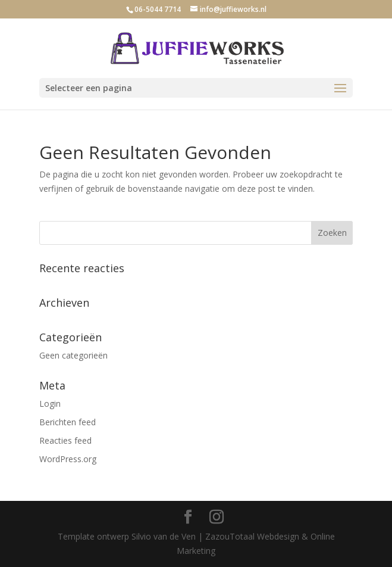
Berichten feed (68, 422)
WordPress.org (68, 459)
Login (50, 404)
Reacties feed (65, 440)
